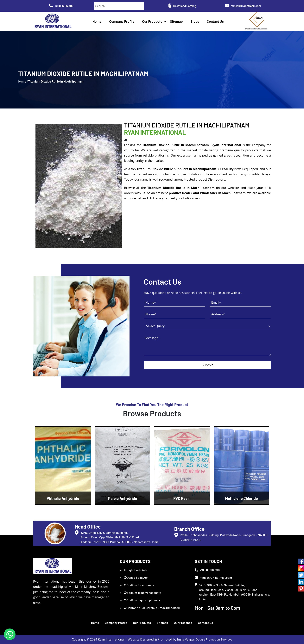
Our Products (152, 21)
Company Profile (122, 21)
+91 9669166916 (61, 6)
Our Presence (183, 623)
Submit (207, 365)
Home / (23, 81)
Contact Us (215, 21)
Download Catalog (182, 6)
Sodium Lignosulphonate (142, 600)
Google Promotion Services (214, 639)
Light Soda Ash (135, 570)
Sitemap (176, 21)
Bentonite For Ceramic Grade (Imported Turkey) (152, 610)
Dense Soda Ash (136, 577)
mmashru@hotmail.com (243, 6)
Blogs (195, 21)
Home (97, 21)
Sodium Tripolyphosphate (142, 593)
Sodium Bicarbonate (139, 585)
